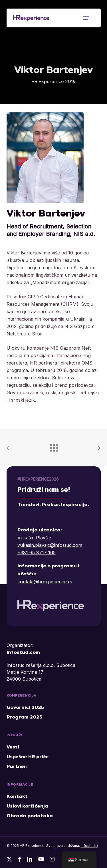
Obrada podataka (30, 816)
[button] (86, 18)
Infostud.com (23, 653)
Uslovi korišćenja (27, 806)
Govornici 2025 (25, 708)
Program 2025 (24, 717)
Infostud (89, 846)
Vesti (13, 747)
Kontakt (17, 797)
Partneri (17, 767)
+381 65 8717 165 (37, 553)
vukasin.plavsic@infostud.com (50, 545)
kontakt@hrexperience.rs (45, 582)
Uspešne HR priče (28, 757)
